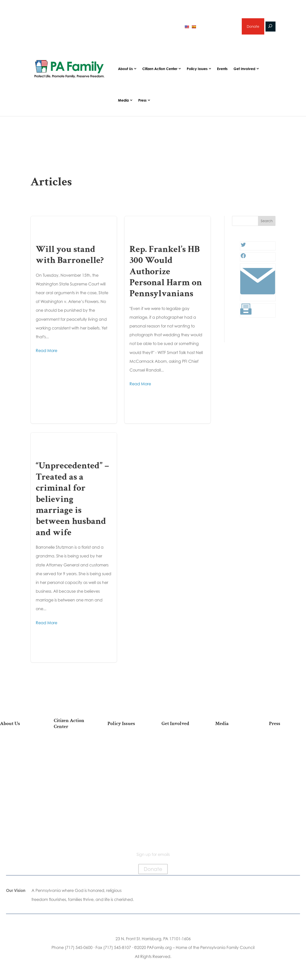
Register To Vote (72, 798)
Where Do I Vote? (72, 814)
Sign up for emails (218, 27)
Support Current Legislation (180, 792)
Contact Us (18, 830)
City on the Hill (18, 786)
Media (123, 101)
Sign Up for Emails (180, 781)
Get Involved (244, 69)
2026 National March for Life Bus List (72, 747)
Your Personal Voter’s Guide (72, 788)
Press (142, 101)
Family (126, 758)
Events (222, 69)
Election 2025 (234, 773)
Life (126, 742)
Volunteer (180, 758)
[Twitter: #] (243, 247)
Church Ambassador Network (18, 799)
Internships (180, 750)
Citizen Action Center (160, 69)
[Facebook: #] (243, 258)
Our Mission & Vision (18, 742)
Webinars (234, 766)
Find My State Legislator (72, 775)
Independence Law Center (18, 776)
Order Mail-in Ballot (72, 806)
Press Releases (287, 742)
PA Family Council (18, 758)
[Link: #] (258, 298)
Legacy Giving (180, 773)
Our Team (18, 750)
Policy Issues (197, 69)
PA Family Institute (18, 766)
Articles (234, 742)
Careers (180, 766)
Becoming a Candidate (72, 824)
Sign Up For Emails (72, 835)
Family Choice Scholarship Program (18, 817)
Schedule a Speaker (180, 812)
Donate (253, 27)
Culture (126, 766)
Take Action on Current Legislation (72, 762)
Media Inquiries (287, 750)
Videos (234, 758)
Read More (46, 351)
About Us (125, 69)
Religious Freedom (126, 750)
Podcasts (234, 750)
